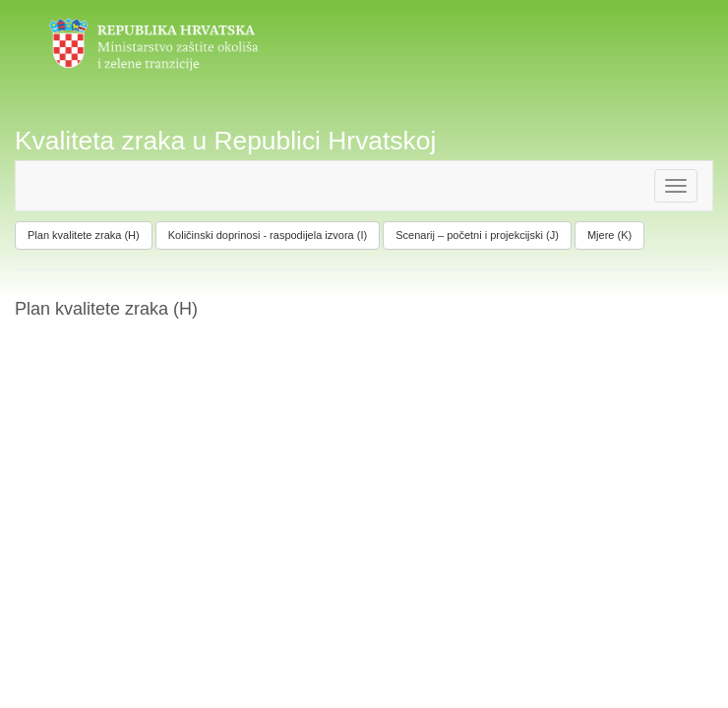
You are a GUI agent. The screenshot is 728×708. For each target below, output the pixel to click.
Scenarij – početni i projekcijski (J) (477, 235)
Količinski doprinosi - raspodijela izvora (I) (268, 235)
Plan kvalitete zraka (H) (84, 235)
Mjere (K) (609, 235)
